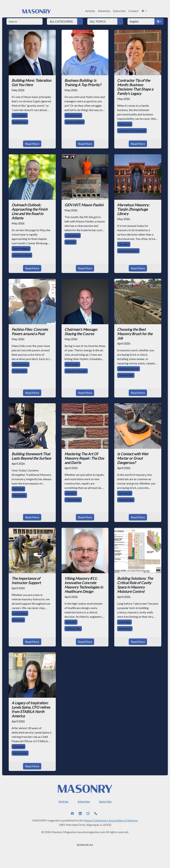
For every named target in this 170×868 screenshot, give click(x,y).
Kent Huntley (72, 364)
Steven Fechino (21, 364)
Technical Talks (126, 375)
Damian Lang (125, 124)
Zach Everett (125, 493)
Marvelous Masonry (128, 251)
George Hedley (73, 115)
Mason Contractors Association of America (111, 820)
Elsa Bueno (18, 747)
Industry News (20, 753)
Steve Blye (71, 622)
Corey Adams (20, 115)
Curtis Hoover (20, 613)
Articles (90, 11)
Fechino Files (20, 371)
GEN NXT (71, 242)
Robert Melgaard (21, 249)
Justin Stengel (73, 235)
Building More (20, 122)
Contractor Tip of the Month (132, 131)
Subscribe (119, 11)
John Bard (71, 493)
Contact (133, 11)
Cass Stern (124, 244)
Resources (18, 620)
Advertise (104, 11)
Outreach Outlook (22, 255)
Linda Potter (124, 622)
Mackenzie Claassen (129, 369)
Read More (32, 144)
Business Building (75, 122)
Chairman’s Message (76, 371)
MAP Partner (19, 495)
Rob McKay (18, 489)
